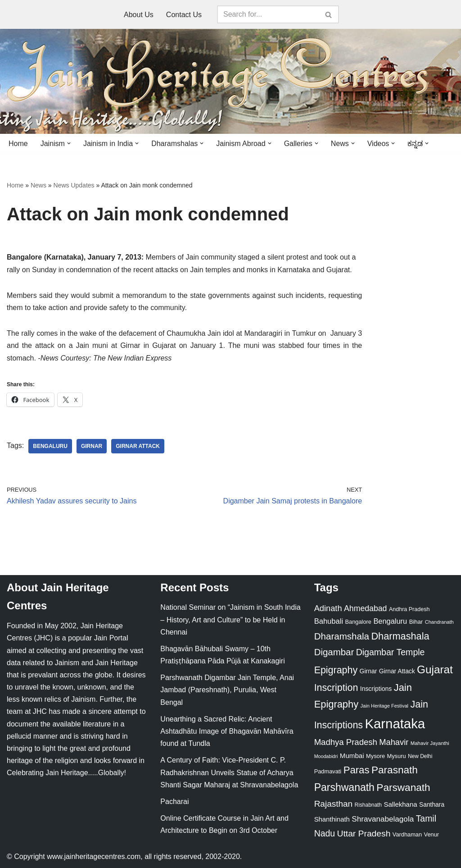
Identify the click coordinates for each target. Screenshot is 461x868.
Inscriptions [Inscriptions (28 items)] (376, 689)
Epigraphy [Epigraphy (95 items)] (336, 670)
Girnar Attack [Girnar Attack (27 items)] (397, 671)
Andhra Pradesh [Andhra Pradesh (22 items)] (409, 609)
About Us (139, 15)
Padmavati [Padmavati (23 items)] (328, 771)
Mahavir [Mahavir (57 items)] (394, 742)
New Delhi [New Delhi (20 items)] (420, 756)
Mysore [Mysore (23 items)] (375, 756)
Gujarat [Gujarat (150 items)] (435, 669)
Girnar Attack (138, 446)
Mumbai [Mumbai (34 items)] (352, 756)
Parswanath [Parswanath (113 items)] (403, 788)
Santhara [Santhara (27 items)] (432, 804)
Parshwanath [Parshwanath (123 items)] (344, 787)
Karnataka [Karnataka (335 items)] (395, 724)
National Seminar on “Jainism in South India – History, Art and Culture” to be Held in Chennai (230, 619)
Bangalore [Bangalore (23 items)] (358, 622)
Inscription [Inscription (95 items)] (336, 688)
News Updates (74, 185)
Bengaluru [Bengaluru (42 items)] (390, 621)
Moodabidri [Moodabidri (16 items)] (326, 756)
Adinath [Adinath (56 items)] (328, 608)
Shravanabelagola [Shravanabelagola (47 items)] (383, 819)
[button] (69, 143)
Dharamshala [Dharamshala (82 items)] (342, 636)
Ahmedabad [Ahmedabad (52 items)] (365, 608)
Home (18, 144)
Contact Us (184, 15)
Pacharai (174, 802)
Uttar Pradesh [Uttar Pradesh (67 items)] (364, 834)
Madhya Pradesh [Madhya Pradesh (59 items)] (346, 742)
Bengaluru (50, 446)
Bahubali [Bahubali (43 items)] (329, 621)
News (38, 185)
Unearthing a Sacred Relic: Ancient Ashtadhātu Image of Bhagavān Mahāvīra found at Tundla (227, 731)
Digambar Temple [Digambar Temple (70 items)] (391, 652)
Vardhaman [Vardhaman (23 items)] (407, 834)
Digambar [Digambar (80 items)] (334, 652)
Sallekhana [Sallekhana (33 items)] (400, 804)
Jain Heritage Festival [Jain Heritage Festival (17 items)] (385, 706)
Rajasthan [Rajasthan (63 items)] (334, 804)
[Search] (268, 14)
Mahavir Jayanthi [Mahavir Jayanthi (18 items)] (430, 743)
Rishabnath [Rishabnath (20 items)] (368, 805)
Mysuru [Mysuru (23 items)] (397, 756)
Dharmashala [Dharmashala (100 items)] (400, 636)
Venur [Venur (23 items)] (432, 834)
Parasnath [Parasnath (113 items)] (395, 770)
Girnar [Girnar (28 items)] (368, 671)
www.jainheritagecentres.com (94, 857)
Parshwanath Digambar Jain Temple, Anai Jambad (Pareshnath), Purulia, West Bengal (227, 690)
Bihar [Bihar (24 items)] (416, 622)
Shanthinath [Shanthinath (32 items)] (332, 819)
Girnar (92, 446)
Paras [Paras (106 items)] (357, 770)
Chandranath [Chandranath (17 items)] (439, 622)
